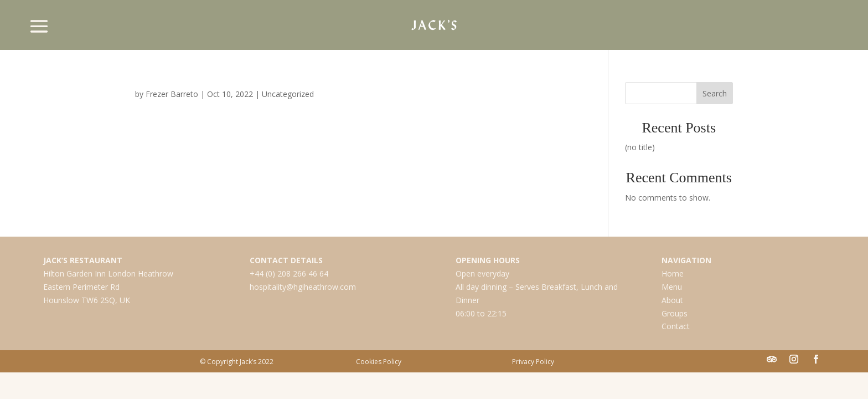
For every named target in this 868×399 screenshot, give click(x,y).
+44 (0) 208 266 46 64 (289, 273)
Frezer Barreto (172, 94)
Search (715, 93)
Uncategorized (288, 94)
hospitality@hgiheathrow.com (303, 287)
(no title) (640, 147)
